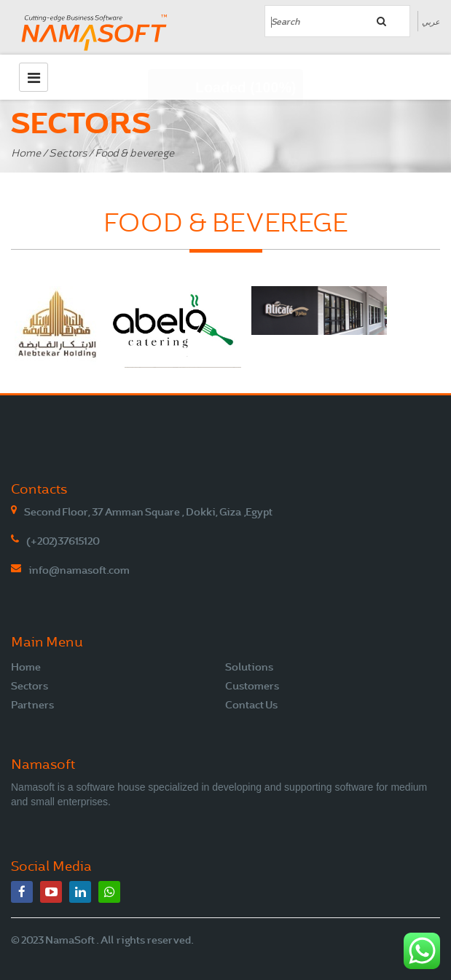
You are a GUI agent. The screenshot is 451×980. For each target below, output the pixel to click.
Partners (32, 705)
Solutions (249, 667)
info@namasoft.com (79, 570)
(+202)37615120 (63, 541)
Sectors (68, 153)
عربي (431, 22)
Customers (252, 686)
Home (26, 153)
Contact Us (251, 705)
